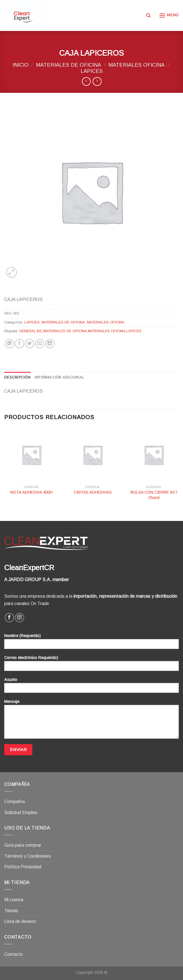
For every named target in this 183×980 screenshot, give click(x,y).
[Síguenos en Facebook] (9, 618)
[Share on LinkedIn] (50, 344)
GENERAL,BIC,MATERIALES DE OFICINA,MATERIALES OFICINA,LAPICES (80, 331)
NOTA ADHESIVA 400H (31, 492)
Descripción (17, 377)
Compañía (14, 802)
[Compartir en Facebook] (20, 344)
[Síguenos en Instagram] (20, 618)
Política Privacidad (23, 867)
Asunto (91, 687)
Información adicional (59, 377)
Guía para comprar (23, 845)
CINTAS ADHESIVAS (93, 492)
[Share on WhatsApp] (9, 344)
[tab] (17, 377)
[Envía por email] (40, 344)
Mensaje (91, 721)
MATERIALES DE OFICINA (68, 65)
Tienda (11, 911)
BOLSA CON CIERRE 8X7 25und (154, 495)
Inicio (21, 65)
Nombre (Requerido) (91, 643)
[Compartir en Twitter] (30, 344)
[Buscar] (148, 15)
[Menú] (169, 15)
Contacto (13, 954)
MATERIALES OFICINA (136, 65)
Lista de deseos (20, 921)
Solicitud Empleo (21, 812)
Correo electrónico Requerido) (91, 665)
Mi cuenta (14, 900)
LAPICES (92, 71)
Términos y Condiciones (28, 856)
